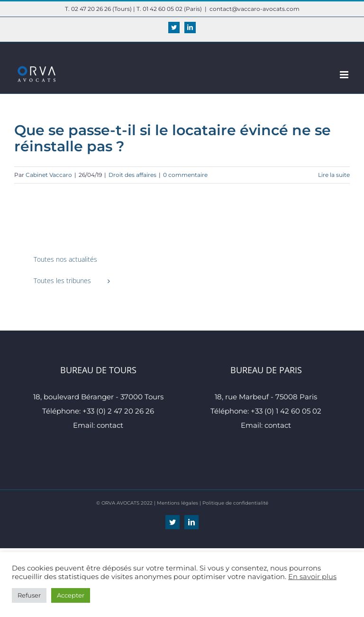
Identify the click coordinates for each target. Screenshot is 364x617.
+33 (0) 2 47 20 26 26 (118, 411)
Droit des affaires (132, 175)
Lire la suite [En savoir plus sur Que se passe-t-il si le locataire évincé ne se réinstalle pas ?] (334, 175)
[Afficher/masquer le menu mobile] (345, 75)
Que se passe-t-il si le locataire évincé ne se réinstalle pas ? (173, 138)
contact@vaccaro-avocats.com (255, 9)
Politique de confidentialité (235, 503)
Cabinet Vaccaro (49, 175)
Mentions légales (177, 503)
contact (110, 425)
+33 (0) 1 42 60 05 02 (286, 411)
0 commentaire (185, 175)
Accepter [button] (71, 595)
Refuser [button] (29, 595)
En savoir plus (312, 577)
